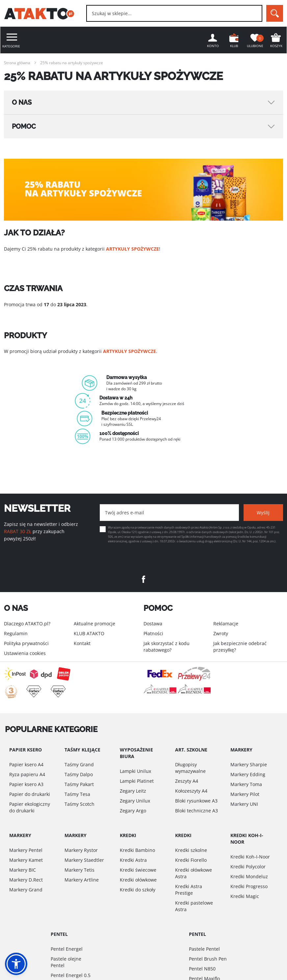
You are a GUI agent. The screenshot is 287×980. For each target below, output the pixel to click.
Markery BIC (23, 870)
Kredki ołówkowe (138, 880)
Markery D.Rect (26, 880)
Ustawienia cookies (25, 653)
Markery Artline (82, 880)
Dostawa (153, 624)
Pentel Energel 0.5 (71, 975)
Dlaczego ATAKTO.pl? (27, 624)
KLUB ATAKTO (89, 633)
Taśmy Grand (79, 764)
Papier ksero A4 (26, 764)
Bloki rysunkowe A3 (196, 801)
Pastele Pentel (204, 949)
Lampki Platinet (137, 781)
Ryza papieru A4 (27, 774)
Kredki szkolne (191, 850)
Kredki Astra (133, 860)
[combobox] (174, 13)
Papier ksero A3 (26, 784)
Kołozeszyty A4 (191, 791)
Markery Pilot (245, 794)
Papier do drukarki (30, 794)
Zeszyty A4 (187, 781)
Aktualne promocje (94, 624)
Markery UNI (244, 804)
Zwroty (221, 633)
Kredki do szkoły (138, 890)
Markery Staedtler (84, 860)
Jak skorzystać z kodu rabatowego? (167, 647)
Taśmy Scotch (79, 804)
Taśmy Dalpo (79, 774)
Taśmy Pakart (79, 784)
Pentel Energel (67, 949)
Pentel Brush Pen (208, 959)
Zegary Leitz (133, 791)
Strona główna (17, 63)
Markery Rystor (81, 850)
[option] (143, 408)
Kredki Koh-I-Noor (250, 857)
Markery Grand (26, 890)
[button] (16, 964)
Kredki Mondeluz (249, 876)
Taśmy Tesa (77, 794)
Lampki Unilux (135, 771)
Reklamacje (226, 624)
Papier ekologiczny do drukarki (30, 807)
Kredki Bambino (137, 850)
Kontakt (82, 643)
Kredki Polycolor (248, 867)
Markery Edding (248, 774)
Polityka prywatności (26, 643)
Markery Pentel (26, 850)
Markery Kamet (26, 860)
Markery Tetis (79, 870)
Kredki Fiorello (191, 860)
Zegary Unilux (135, 801)
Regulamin (16, 633)
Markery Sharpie (249, 764)
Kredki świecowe (138, 870)
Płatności (153, 633)
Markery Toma (246, 784)
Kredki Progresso (249, 886)
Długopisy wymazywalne (190, 768)
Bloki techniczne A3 (196, 811)
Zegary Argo (133, 811)
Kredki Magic (245, 896)
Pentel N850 (202, 969)
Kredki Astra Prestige (189, 890)
